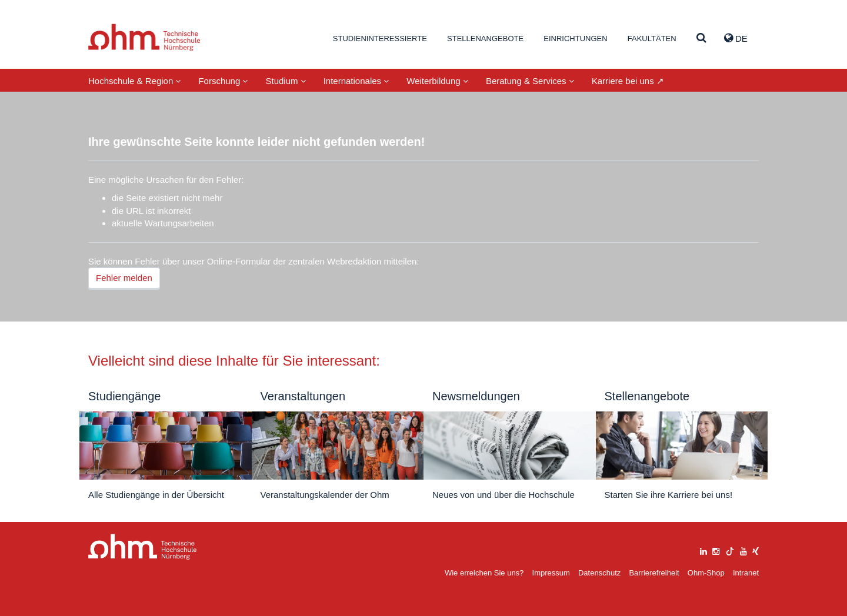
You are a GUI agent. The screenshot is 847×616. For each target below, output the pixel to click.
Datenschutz (599, 573)
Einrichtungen (575, 38)
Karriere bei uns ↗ (628, 81)
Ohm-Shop (706, 573)
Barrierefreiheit (654, 573)
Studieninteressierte (380, 38)
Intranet (746, 573)
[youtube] (743, 550)
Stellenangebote (485, 38)
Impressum (551, 573)
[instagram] (716, 550)
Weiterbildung (437, 81)
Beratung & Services (530, 81)
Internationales (356, 81)
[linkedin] (703, 550)
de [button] (736, 38)
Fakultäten (652, 38)
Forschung (223, 81)
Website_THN (144, 37)
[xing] (756, 550)
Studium (285, 81)
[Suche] (701, 38)
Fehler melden (124, 278)
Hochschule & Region (134, 81)
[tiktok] (730, 550)
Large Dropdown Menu (143, 547)
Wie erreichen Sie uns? (484, 573)
